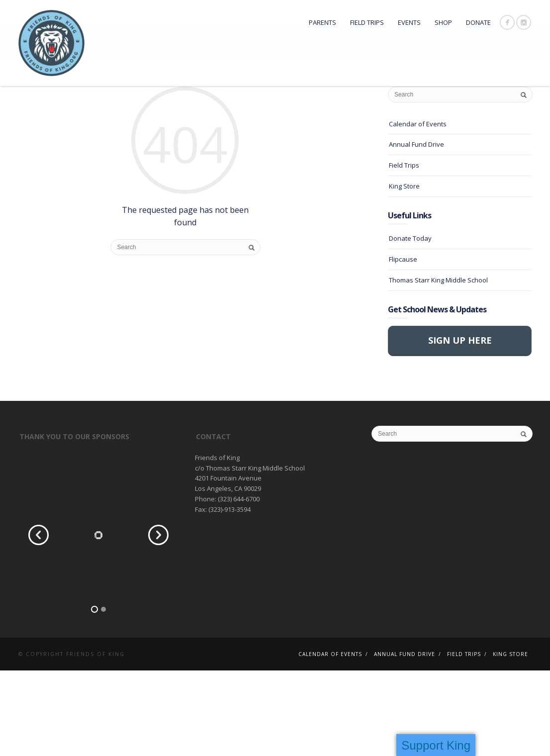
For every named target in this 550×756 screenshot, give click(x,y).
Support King (436, 745)
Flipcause (403, 345)
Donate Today (410, 324)
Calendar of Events (418, 209)
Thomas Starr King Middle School (438, 366)
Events (409, 22)
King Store (404, 272)
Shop (443, 22)
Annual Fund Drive (416, 230)
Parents (322, 22)
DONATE (478, 22)
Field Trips (367, 22)
